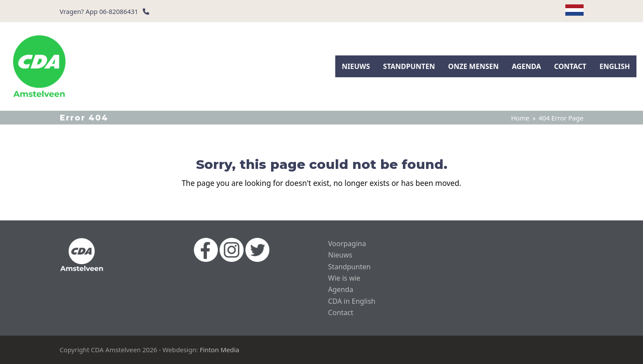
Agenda (341, 289)
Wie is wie (344, 278)
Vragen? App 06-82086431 (99, 11)
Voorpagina (347, 244)
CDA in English (352, 301)
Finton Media (219, 350)
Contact (341, 312)
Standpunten (350, 267)
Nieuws (340, 255)
